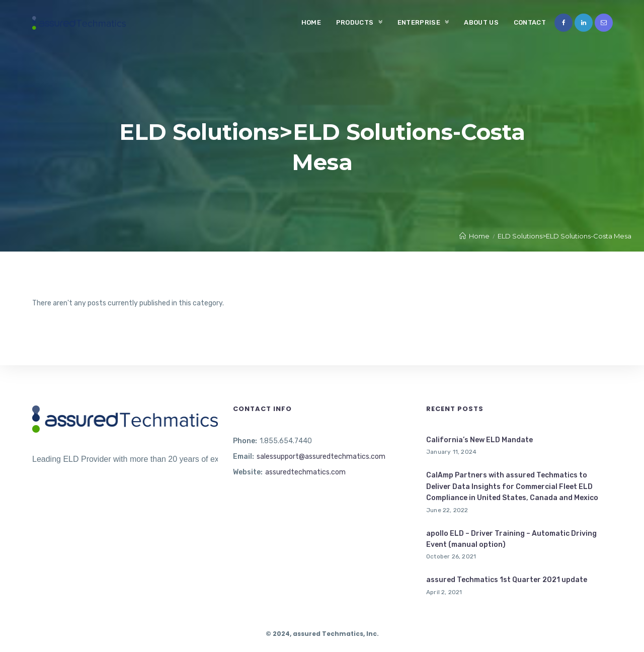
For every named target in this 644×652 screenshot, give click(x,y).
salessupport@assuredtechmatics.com (321, 457)
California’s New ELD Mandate (479, 440)
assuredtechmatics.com (305, 472)
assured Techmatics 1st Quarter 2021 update (507, 580)
